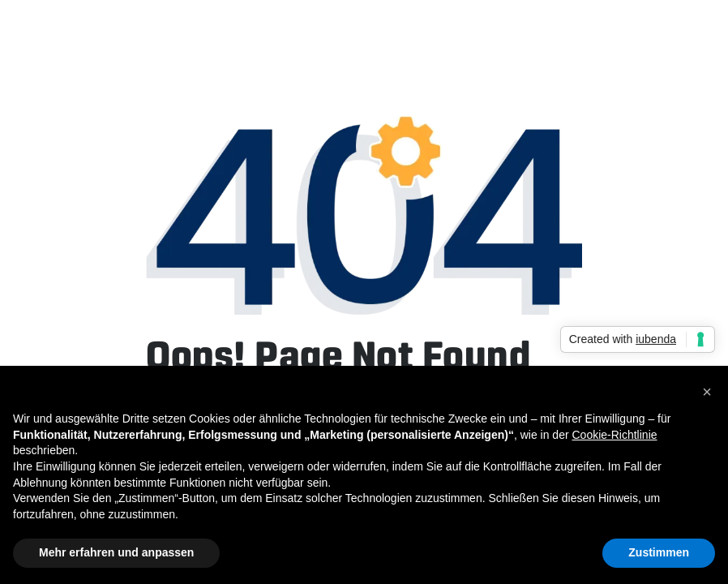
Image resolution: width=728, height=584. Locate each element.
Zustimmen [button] (659, 552)
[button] (707, 392)
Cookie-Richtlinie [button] (614, 435)
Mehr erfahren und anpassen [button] (116, 552)
